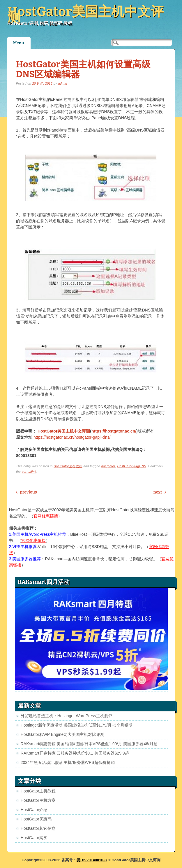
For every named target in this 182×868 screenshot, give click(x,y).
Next (160, 492)
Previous (26, 492)
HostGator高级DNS (131, 466)
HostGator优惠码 (36, 819)
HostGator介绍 (34, 810)
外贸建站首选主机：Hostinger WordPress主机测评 (67, 716)
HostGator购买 (34, 838)
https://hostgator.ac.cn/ (114, 431)
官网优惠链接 (46, 516)
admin (62, 83)
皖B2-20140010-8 (92, 860)
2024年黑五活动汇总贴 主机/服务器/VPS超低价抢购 (68, 762)
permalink (29, 472)
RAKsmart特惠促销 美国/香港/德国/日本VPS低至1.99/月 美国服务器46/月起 (89, 744)
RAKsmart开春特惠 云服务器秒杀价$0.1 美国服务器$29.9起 (75, 753)
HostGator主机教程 (68, 466)
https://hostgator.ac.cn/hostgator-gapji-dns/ (72, 437)
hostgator (108, 466)
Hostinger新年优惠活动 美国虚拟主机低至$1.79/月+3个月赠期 (77, 725)
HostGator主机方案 (38, 800)
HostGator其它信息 (38, 828)
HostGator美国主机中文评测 (85, 15)
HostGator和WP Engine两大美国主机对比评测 (63, 734)
